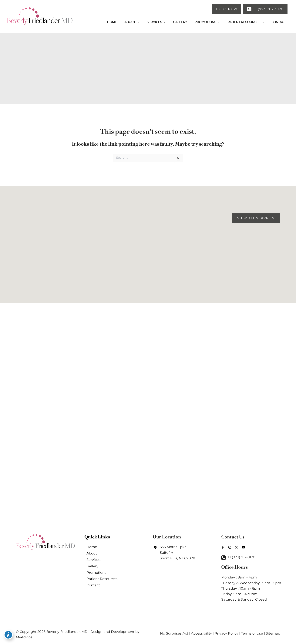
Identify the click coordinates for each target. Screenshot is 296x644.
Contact (91, 592)
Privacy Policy (226, 633)
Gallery (90, 569)
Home (90, 547)
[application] (148, 22)
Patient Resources (100, 584)
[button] (227, 9)
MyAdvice (24, 637)
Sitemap (273, 633)
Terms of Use (252, 633)
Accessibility (201, 633)
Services (91, 562)
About (90, 554)
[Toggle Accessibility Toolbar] (8, 636)
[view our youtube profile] (243, 547)
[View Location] (174, 552)
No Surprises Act (174, 633)
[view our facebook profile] (223, 547)
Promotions (94, 577)
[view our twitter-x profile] (237, 547)
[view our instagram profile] (230, 547)
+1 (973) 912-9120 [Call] (241, 557)
